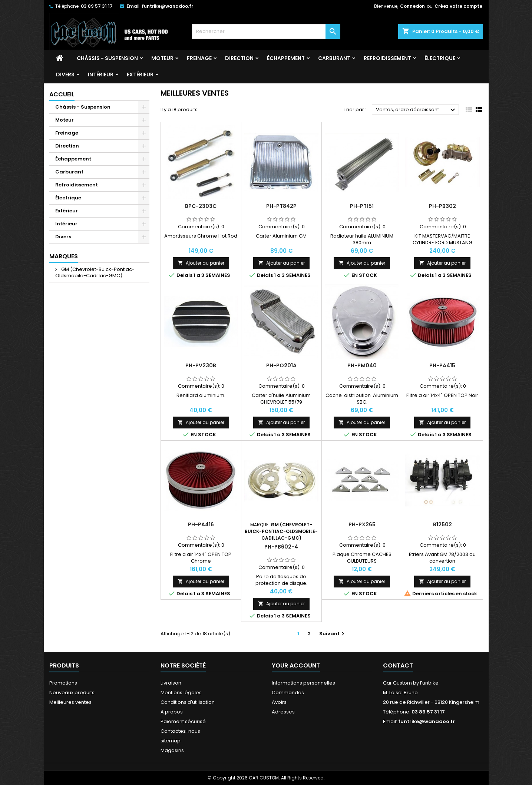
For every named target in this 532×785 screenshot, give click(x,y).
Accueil (62, 94)
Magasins (172, 750)
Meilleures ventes (70, 702)
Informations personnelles (303, 683)
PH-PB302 (442, 206)
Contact (398, 665)
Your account (296, 665)
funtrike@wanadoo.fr (167, 6)
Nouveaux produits (72, 693)
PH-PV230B (201, 365)
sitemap (171, 741)
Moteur (162, 58)
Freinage (199, 58)
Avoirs (279, 702)
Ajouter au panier (201, 263)
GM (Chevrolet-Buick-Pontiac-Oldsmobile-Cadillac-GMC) (95, 272)
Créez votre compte (458, 6)
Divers (65, 74)
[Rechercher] (266, 32)
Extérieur (140, 74)
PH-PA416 (201, 524)
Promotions (63, 683)
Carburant (334, 58)
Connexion (412, 6)
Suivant (333, 634)
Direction (239, 58)
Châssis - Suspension (107, 58)
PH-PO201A (281, 365)
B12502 (442, 524)
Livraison (171, 683)
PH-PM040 (362, 365)
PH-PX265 (362, 524)
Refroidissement (387, 58)
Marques (64, 256)
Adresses (283, 712)
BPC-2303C (201, 206)
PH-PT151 (362, 206)
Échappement (286, 58)
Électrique (440, 58)
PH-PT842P (281, 206)
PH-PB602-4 (281, 547)
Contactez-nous (180, 731)
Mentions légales (181, 693)
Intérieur (101, 74)
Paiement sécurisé (183, 721)
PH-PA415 (442, 365)
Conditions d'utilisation (188, 702)
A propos (172, 712)
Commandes (288, 693)
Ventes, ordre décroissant (417, 110)
